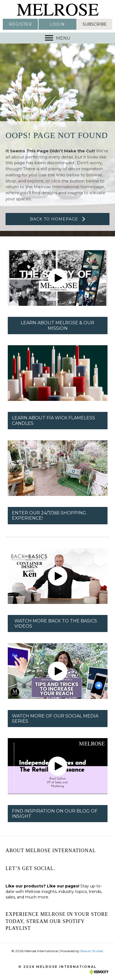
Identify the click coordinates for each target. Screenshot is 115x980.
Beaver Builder (92, 951)
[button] (20, 24)
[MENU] (58, 38)
